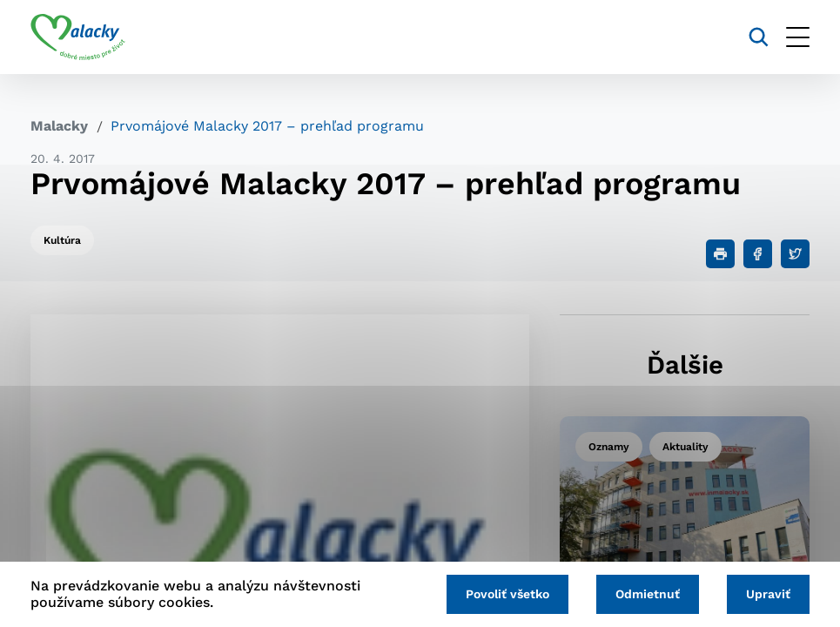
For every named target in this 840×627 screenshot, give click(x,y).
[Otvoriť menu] (798, 37)
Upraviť (768, 594)
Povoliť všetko (507, 594)
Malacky (59, 126)
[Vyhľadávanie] (759, 37)
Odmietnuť (648, 594)
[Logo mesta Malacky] (78, 37)
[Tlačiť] (720, 254)
